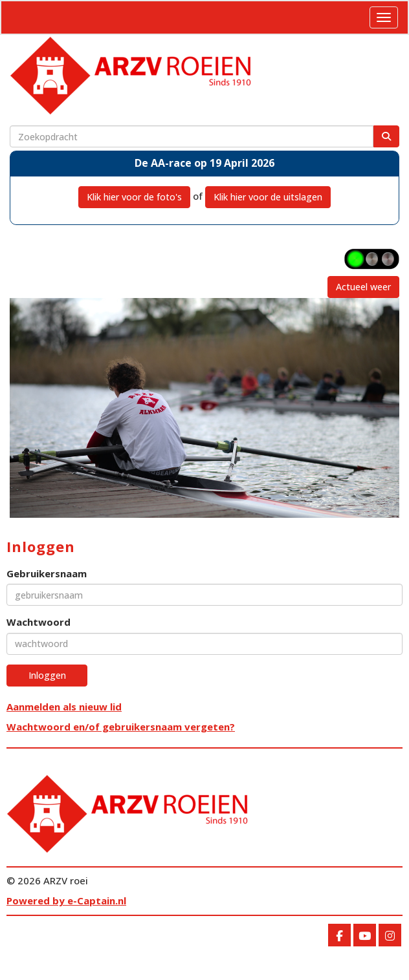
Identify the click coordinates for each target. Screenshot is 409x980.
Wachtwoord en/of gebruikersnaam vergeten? (121, 727)
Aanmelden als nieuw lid (64, 707)
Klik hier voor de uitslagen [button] (268, 197)
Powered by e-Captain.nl (66, 900)
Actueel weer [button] (363, 287)
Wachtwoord (39, 622)
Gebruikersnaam (47, 573)
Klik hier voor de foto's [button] (134, 197)
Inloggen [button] (47, 675)
